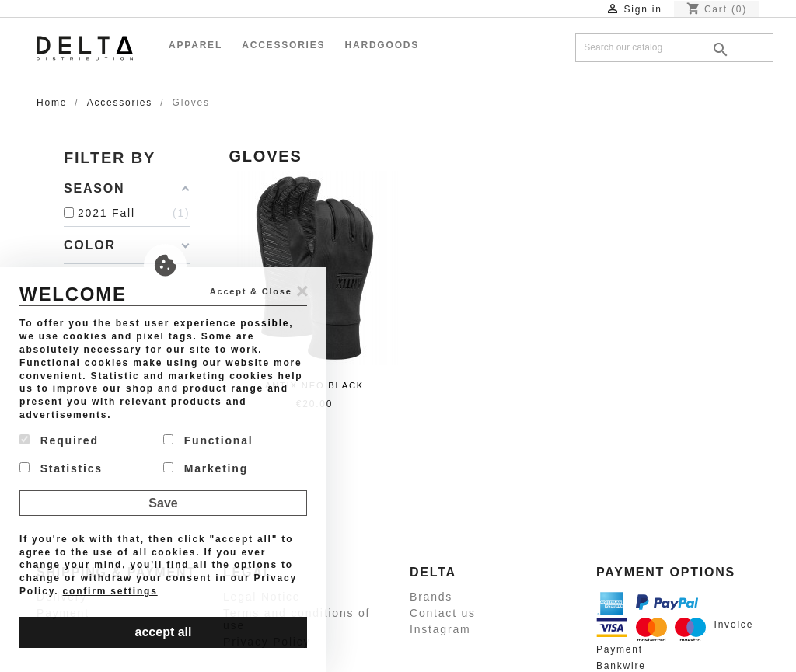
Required (59, 440)
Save (163, 503)
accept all (164, 632)
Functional (208, 440)
